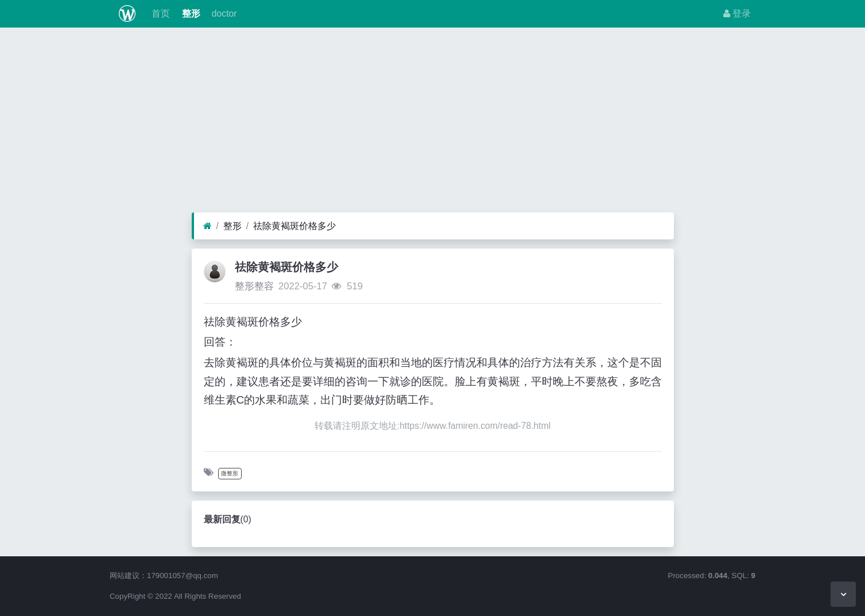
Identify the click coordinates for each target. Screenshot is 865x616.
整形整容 (254, 286)
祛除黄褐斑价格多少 (294, 226)
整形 (189, 13)
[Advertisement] (433, 123)
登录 (737, 13)
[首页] (207, 226)
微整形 (230, 473)
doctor (223, 13)
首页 (160, 13)
